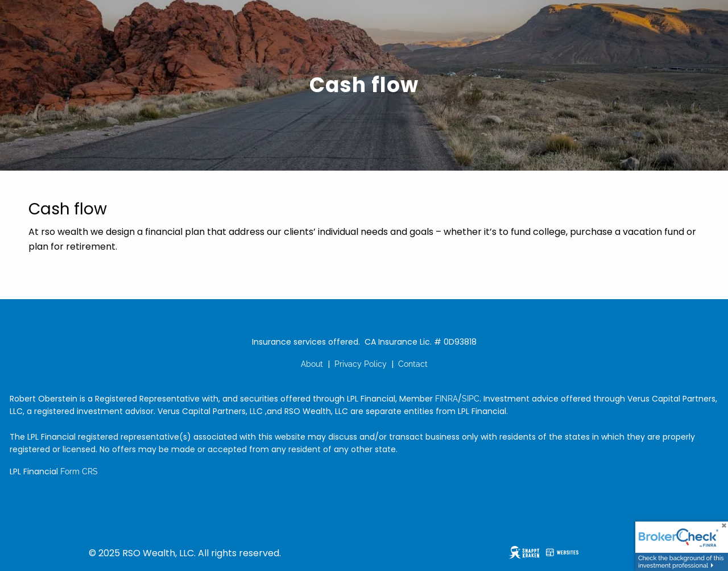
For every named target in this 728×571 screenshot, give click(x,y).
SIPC (471, 399)
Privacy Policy (361, 364)
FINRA (446, 399)
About (312, 364)
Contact (413, 364)
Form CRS (79, 471)
